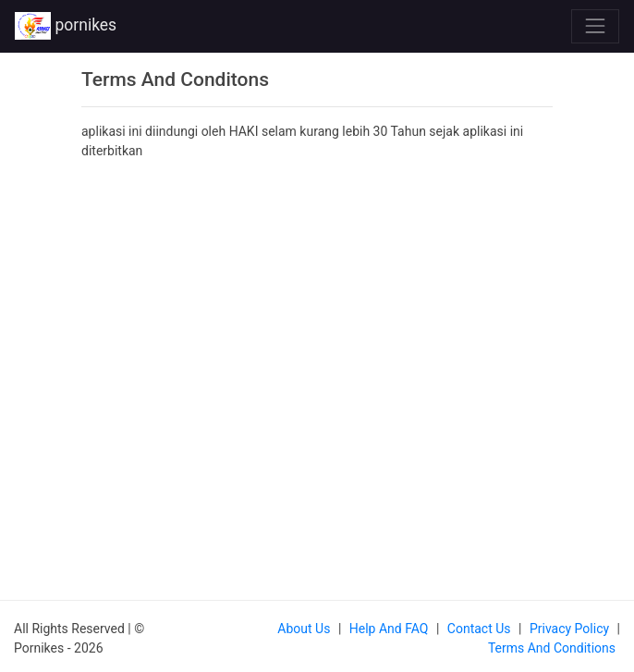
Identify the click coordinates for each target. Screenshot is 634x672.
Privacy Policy (569, 629)
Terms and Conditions (552, 648)
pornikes (66, 26)
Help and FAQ (389, 629)
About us (304, 629)
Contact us (479, 629)
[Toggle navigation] (595, 26)
